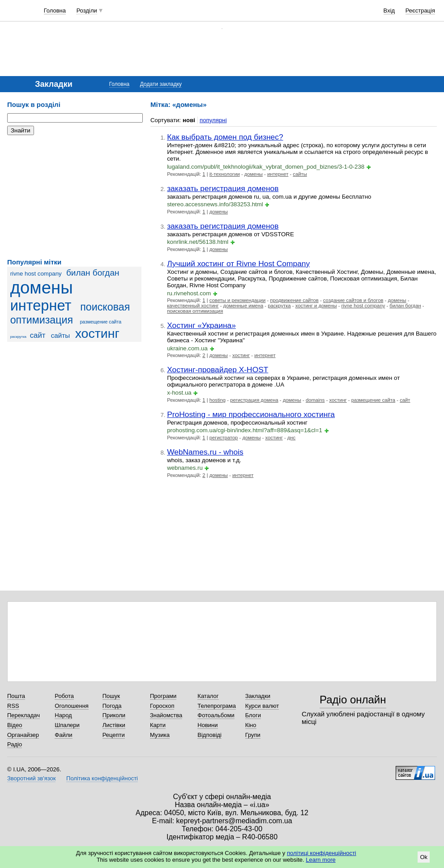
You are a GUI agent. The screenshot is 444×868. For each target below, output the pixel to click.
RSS (13, 706)
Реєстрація (420, 11)
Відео (15, 725)
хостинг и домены (316, 306)
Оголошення (72, 706)
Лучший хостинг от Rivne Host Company (238, 264)
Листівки (114, 725)
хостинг (97, 333)
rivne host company (36, 274)
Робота (64, 696)
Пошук (111, 696)
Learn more (320, 860)
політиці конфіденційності (322, 853)
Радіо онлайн (353, 700)
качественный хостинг (193, 306)
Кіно (251, 725)
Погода (112, 706)
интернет (41, 306)
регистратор (224, 438)
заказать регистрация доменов (223, 188)
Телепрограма (217, 706)
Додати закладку (161, 84)
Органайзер (23, 735)
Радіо (15, 744)
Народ (63, 715)
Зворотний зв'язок (31, 778)
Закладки (258, 696)
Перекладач (23, 715)
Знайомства (166, 715)
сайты (61, 335)
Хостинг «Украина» (201, 325)
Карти (158, 725)
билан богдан (93, 273)
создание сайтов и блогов (353, 300)
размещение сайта (100, 322)
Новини (207, 725)
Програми (163, 696)
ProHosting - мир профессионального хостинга (251, 414)
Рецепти (114, 735)
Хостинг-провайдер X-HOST (218, 370)
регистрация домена (254, 400)
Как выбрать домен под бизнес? (225, 137)
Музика (160, 735)
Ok (424, 857)
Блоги (253, 715)
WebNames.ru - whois (205, 452)
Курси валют (262, 706)
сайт (38, 335)
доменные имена (243, 306)
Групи (253, 735)
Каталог (208, 696)
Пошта (16, 696)
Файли (63, 735)
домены (42, 287)
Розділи (87, 11)
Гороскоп (162, 706)
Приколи (114, 715)
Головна (55, 11)
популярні (213, 120)
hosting (218, 400)
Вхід (389, 11)
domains (315, 400)
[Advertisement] (74, 197)
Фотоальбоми (216, 715)
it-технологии (225, 174)
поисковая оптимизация (195, 311)
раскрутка (18, 337)
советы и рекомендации (238, 300)
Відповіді (209, 735)
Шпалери (67, 725)
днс (291, 438)
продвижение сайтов (294, 300)
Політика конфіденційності (102, 778)
